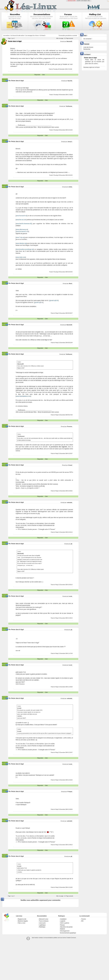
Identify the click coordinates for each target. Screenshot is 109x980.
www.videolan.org (21, 243)
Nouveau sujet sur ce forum (92, 67)
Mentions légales (23, 921)
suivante (75, 36)
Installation (63, 919)
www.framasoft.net (22, 216)
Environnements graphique (68, 933)
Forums (84, 919)
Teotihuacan (69, 106)
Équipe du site (22, 919)
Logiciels (63, 921)
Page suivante (70, 38)
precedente (68, 36)
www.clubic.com (21, 257)
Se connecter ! (88, 39)
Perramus (70, 427)
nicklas (70, 187)
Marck (71, 284)
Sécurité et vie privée (66, 927)
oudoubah (69, 503)
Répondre (37, 75)
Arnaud (70, 465)
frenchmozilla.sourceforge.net (25, 249)
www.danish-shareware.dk (24, 224)
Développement (65, 931)
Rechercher (87, 49)
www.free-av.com (21, 220)
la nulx (70, 596)
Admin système (65, 923)
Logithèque (42, 925)
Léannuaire (42, 923)
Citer (43, 75)
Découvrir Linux (44, 919)
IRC (82, 921)
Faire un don (22, 923)
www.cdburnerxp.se (22, 230)
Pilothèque (42, 927)
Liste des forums (88, 47)
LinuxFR (79, 1)
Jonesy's (70, 142)
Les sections (6, 36)
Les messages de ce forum (32, 36)
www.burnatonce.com (22, 232)
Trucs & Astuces (44, 921)
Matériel (62, 929)
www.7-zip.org (20, 237)
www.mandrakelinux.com (23, 396)
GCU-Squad (84, 1)
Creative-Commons (71, 938)
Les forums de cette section (17, 36)
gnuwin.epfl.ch (54, 300)
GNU (89, 1)
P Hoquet (70, 792)
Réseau (62, 925)
